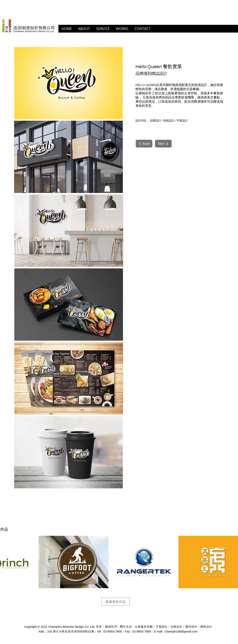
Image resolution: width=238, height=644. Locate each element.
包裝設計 (169, 121)
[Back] (144, 144)
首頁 (99, 627)
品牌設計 (156, 121)
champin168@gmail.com (181, 631)
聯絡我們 (111, 627)
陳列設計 (191, 627)
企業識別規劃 (144, 627)
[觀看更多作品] (116, 602)
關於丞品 (126, 627)
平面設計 (182, 121)
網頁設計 (206, 627)
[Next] (163, 144)
